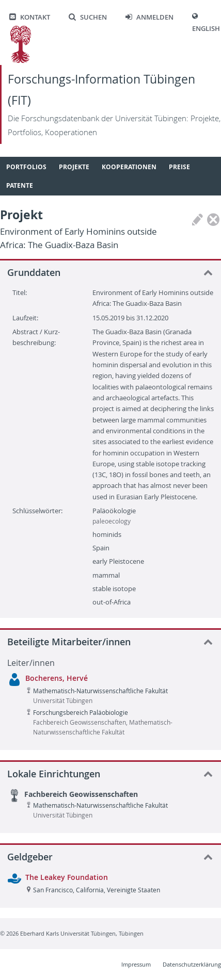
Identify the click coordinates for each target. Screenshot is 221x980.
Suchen (88, 17)
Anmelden (149, 17)
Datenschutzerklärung (192, 964)
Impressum (136, 964)
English (206, 29)
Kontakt (30, 17)
